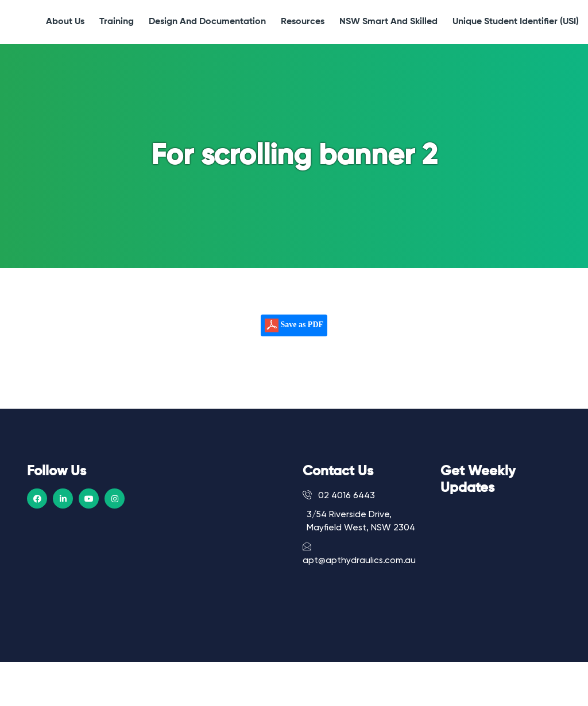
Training (117, 22)
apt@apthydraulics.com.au (359, 553)
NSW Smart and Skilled (388, 22)
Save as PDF (294, 325)
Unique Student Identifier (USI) (516, 22)
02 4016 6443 (339, 495)
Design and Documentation (207, 22)
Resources (303, 22)
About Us (65, 22)
